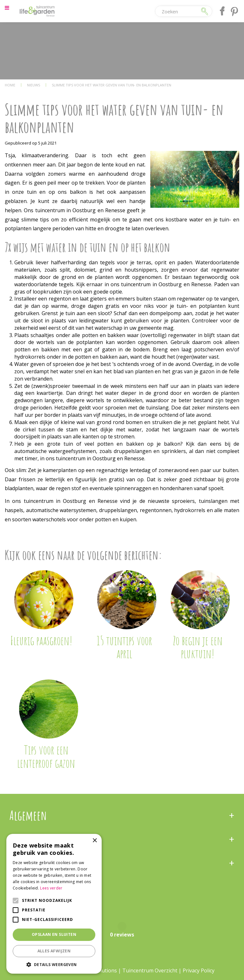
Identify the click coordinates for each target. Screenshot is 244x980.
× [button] (95, 841)
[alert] (54, 904)
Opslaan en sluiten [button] (54, 934)
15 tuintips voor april (124, 647)
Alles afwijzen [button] (54, 951)
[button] (54, 964)
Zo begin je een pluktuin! (198, 647)
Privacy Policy (199, 970)
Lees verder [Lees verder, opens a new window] (51, 888)
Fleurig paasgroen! (41, 640)
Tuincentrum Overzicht (150, 970)
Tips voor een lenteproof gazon (46, 756)
